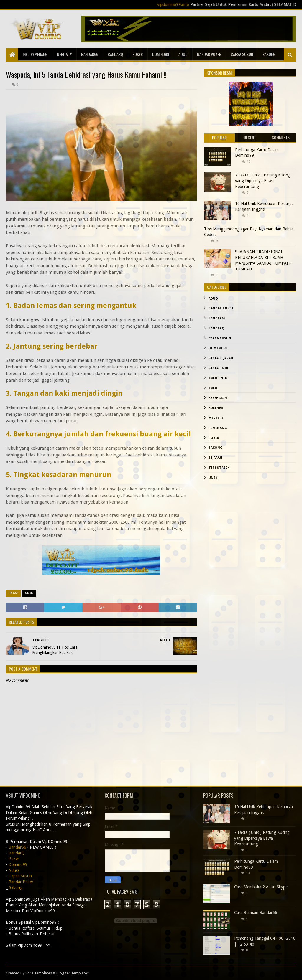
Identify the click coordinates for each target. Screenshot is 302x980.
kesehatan (218, 398)
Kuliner (216, 408)
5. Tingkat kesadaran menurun (59, 475)
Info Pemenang (35, 54)
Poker (138, 54)
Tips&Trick (219, 468)
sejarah (215, 458)
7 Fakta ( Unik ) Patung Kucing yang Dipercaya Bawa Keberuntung (263, 181)
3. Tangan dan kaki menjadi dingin (64, 393)
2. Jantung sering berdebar (52, 346)
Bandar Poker (209, 54)
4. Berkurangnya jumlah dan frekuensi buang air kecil (98, 434)
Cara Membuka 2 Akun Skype (261, 887)
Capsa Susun (242, 54)
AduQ (183, 54)
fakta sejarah (221, 358)
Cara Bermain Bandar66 (256, 913)
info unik (218, 378)
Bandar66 (90, 54)
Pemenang (218, 428)
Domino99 (161, 54)
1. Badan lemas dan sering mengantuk (71, 306)
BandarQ (115, 54)
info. (213, 388)
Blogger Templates (73, 973)
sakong (269, 54)
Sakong (216, 448)
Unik (29, 593)
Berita (62, 54)
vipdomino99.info (181, 4)
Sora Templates (39, 973)
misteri (216, 418)
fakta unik (218, 368)
